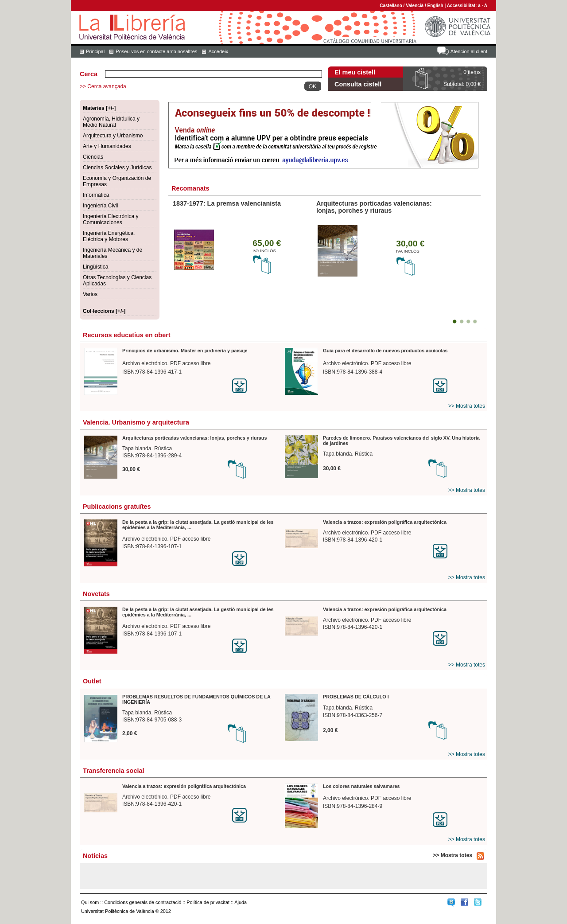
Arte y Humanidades (107, 146)
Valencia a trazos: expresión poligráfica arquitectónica (385, 522)
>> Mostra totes (467, 406)
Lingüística (95, 267)
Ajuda (241, 902)
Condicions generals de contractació (143, 902)
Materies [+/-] (99, 108)
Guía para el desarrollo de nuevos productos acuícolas (385, 351)
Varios (90, 294)
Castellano (391, 6)
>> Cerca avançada (103, 86)
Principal (95, 51)
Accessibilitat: (463, 6)
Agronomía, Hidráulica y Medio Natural (111, 122)
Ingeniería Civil (100, 206)
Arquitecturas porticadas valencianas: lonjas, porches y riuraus (374, 207)
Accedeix (218, 51)
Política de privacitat (208, 902)
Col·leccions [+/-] (104, 311)
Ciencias (93, 157)
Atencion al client (469, 51)
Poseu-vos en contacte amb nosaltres (156, 51)
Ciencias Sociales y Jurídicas (117, 168)
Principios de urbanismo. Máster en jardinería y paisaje (185, 351)
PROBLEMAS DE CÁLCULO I (356, 697)
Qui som (90, 902)
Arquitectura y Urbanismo (113, 136)
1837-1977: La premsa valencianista (227, 203)
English (435, 6)
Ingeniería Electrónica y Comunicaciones (111, 219)
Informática (96, 195)
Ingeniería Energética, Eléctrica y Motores (109, 236)
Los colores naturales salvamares (361, 786)
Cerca (89, 74)
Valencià (415, 6)
